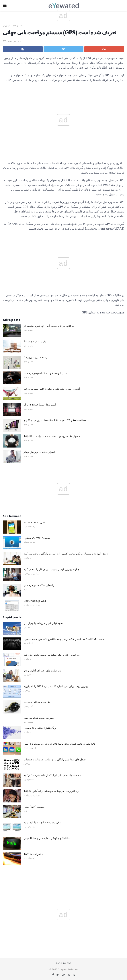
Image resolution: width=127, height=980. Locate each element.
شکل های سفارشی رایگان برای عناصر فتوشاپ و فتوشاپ (55, 760)
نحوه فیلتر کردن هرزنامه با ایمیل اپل (43, 623)
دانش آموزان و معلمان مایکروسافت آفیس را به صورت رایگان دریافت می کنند (66, 554)
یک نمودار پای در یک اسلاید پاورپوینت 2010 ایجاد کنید (52, 655)
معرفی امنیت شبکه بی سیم (39, 718)
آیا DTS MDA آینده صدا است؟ (40, 405)
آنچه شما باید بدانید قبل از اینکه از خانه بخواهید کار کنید (53, 775)
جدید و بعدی (17, 25)
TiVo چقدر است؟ (33, 854)
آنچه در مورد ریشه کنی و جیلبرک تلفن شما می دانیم (52, 389)
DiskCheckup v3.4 (35, 601)
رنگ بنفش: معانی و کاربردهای (40, 728)
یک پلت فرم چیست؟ (35, 341)
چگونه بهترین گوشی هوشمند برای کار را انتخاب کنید (51, 569)
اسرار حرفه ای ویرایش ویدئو (39, 452)
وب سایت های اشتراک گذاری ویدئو (42, 671)
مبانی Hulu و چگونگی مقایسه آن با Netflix (47, 838)
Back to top (64, 963)
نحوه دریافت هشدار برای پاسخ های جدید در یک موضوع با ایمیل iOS (59, 744)
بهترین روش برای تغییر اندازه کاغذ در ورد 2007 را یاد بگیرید (56, 686)
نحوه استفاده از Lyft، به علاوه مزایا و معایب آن (49, 326)
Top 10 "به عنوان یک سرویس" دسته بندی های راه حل (53, 436)
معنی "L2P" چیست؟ (34, 807)
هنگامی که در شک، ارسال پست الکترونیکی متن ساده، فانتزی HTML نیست (64, 639)
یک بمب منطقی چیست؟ (37, 702)
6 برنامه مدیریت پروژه (36, 357)
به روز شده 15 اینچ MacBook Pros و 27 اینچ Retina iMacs (56, 420)
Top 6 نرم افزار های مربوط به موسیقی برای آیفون (52, 791)
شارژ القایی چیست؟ (35, 522)
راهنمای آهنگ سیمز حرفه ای (39, 585)
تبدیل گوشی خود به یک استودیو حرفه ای (45, 373)
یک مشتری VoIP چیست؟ (37, 538)
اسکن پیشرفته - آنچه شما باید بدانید (43, 822)
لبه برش (6, 25)
